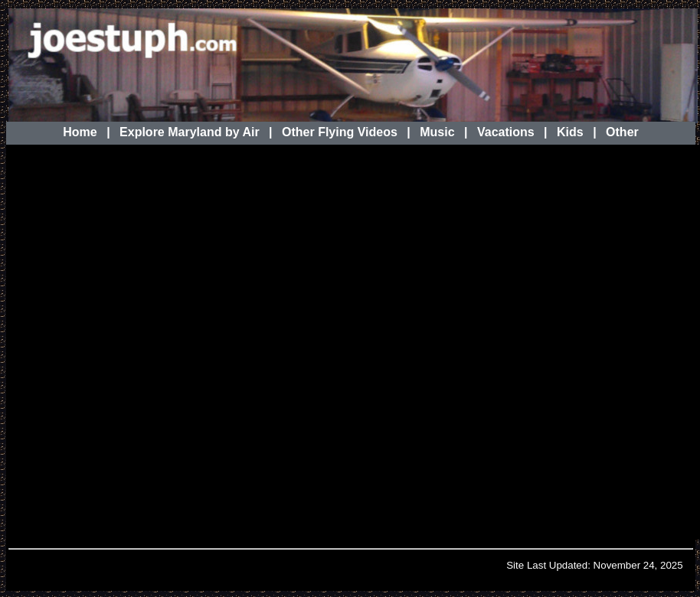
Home (80, 132)
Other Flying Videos (340, 132)
